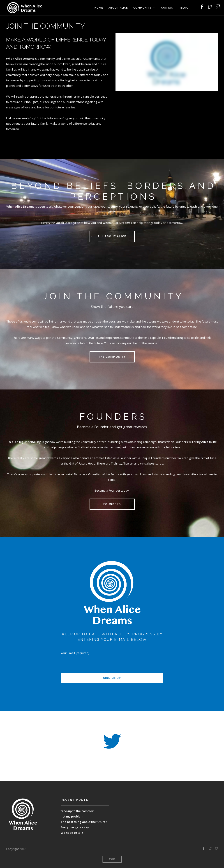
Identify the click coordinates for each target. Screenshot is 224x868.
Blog (185, 8)
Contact (168, 8)
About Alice (118, 8)
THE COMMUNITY (112, 357)
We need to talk (72, 833)
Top (112, 859)
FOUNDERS (112, 504)
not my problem (72, 816)
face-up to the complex (77, 811)
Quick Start (64, 223)
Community (142, 8)
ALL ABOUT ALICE (112, 236)
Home (99, 8)
